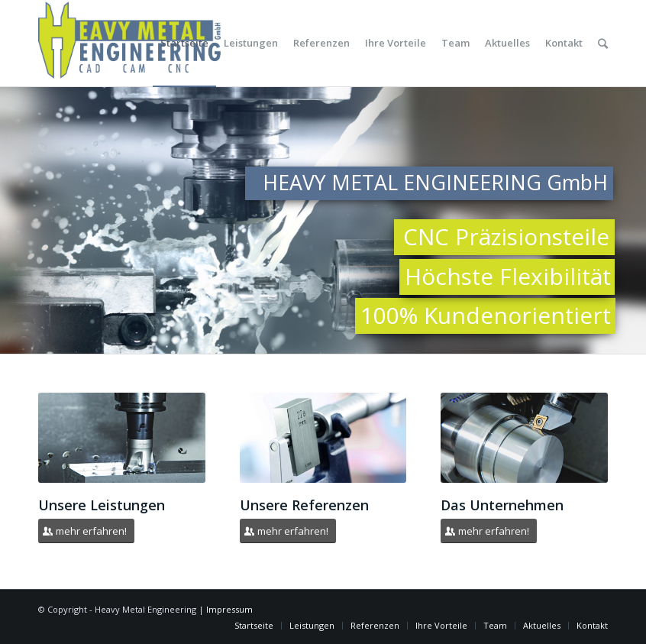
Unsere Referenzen (304, 505)
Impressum (229, 609)
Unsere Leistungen (102, 505)
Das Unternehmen (502, 505)
